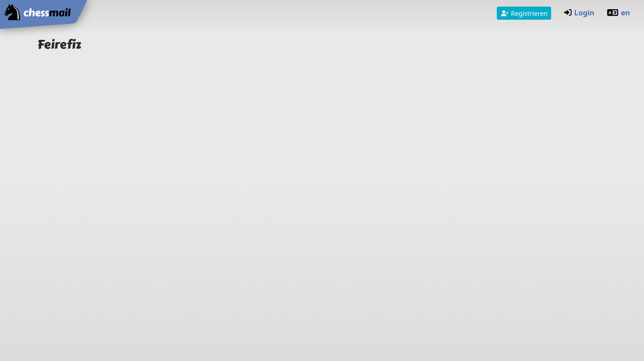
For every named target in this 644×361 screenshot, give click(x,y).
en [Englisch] (618, 12)
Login (579, 12)
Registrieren (524, 13)
